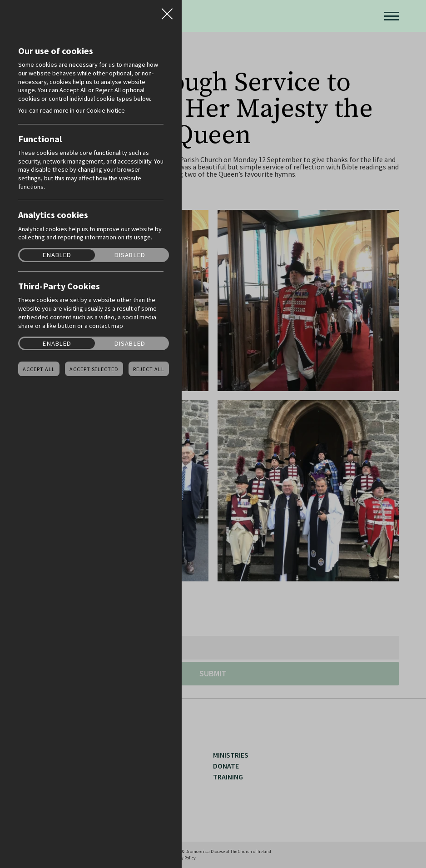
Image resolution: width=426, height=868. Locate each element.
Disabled (130, 255)
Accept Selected (94, 369)
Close (167, 11)
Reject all (149, 369)
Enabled (57, 255)
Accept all (39, 369)
